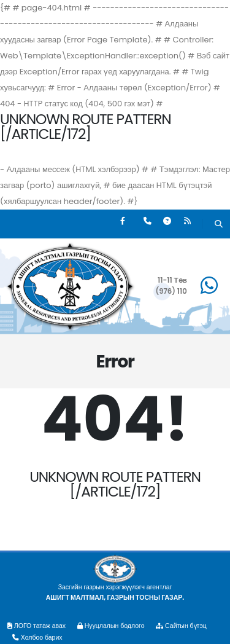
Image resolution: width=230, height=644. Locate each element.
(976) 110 (171, 291)
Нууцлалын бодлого (111, 626)
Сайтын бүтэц (181, 626)
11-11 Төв (172, 280)
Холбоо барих (37, 638)
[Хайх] (219, 225)
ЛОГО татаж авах (36, 626)
